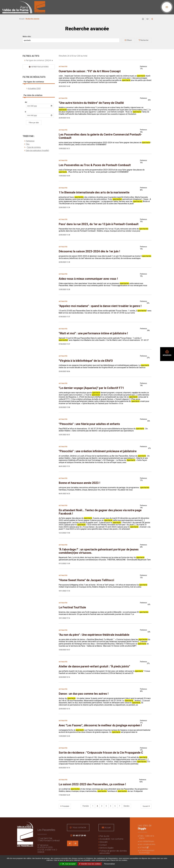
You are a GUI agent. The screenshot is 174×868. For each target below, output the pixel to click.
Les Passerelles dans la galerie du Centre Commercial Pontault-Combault (100, 136)
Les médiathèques (147, 841)
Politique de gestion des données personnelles (113, 852)
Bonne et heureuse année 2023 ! (79, 483)
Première (86, 806)
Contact (103, 845)
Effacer (129, 40)
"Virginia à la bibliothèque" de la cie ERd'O (86, 361)
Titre (28, 144)
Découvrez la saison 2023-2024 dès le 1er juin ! (89, 251)
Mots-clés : (27, 37)
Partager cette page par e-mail (147, 19)
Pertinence (30, 141)
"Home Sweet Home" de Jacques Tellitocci (86, 580)
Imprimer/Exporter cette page (143, 19)
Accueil (22, 19)
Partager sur (152, 19)
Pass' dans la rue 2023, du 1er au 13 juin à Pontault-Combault (99, 224)
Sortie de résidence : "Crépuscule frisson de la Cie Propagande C (101, 753)
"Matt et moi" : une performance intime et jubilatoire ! (93, 333)
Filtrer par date (34, 123)
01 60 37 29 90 (78, 836)
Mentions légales (107, 848)
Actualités (63, 67)
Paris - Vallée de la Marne (147, 837)
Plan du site (104, 836)
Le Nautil (143, 847)
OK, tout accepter (68, 864)
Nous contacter (79, 827)
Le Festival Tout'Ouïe (72, 607)
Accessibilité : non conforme (111, 839)
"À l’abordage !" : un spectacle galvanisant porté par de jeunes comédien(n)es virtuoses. (99, 551)
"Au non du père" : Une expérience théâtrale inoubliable (94, 635)
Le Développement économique (147, 852)
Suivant (145, 806)
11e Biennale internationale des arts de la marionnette (94, 192)
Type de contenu (34, 147)
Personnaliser (110, 864)
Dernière (126, 806)
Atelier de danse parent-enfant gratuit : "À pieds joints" (94, 666)
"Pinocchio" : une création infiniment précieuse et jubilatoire (98, 451)
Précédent (65, 806)
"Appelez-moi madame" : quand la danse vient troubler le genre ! (100, 306)
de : (26, 102)
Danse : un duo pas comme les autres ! (84, 694)
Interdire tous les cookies (90, 864)
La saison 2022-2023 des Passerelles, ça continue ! (92, 784)
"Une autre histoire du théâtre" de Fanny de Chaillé (91, 103)
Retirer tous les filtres (40, 67)
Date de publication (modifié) (37, 150)
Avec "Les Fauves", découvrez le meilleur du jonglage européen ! (100, 725)
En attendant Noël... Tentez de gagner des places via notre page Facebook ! (100, 512)
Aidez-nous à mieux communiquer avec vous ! (88, 279)
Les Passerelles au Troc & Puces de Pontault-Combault (95, 165)
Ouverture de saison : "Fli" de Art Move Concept (90, 71)
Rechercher (144, 40)
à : (26, 112)
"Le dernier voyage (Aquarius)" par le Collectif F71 (91, 388)
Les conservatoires (147, 844)
